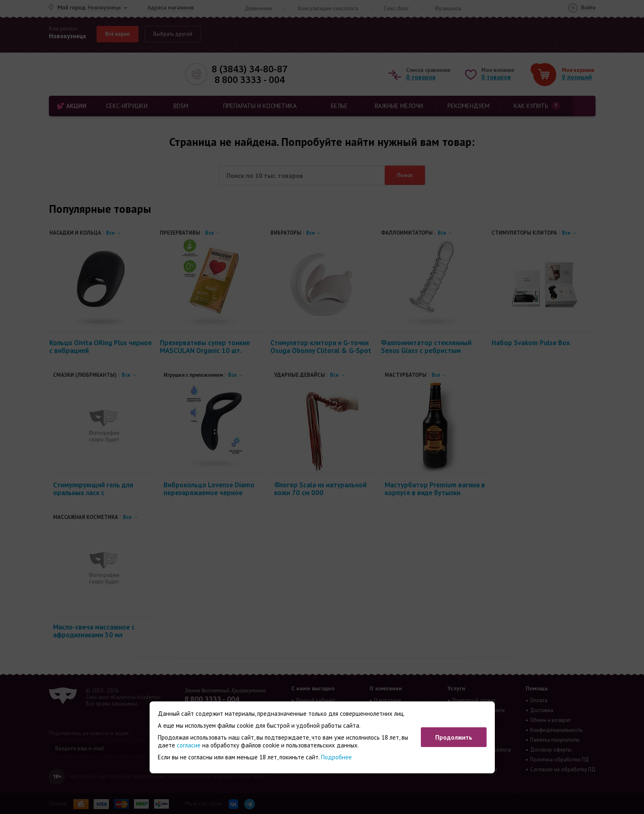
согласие (189, 745)
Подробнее (336, 757)
